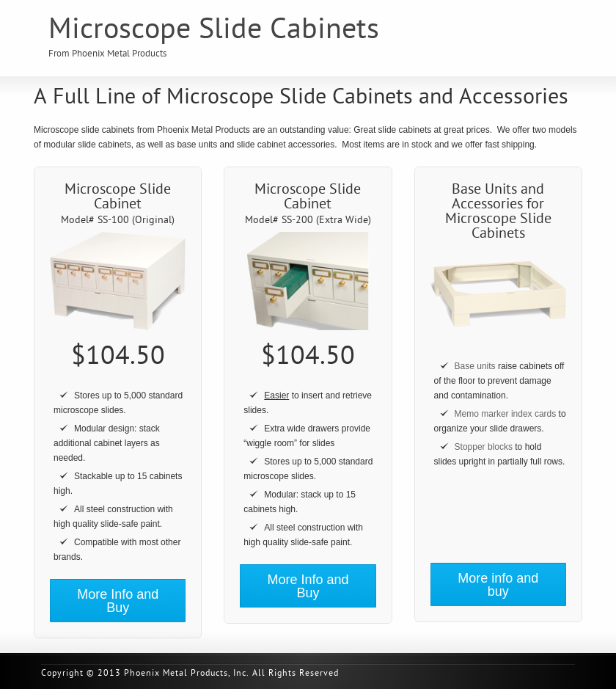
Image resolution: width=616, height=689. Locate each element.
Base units (475, 366)
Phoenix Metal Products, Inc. (187, 674)
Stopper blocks (484, 447)
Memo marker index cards (506, 414)
